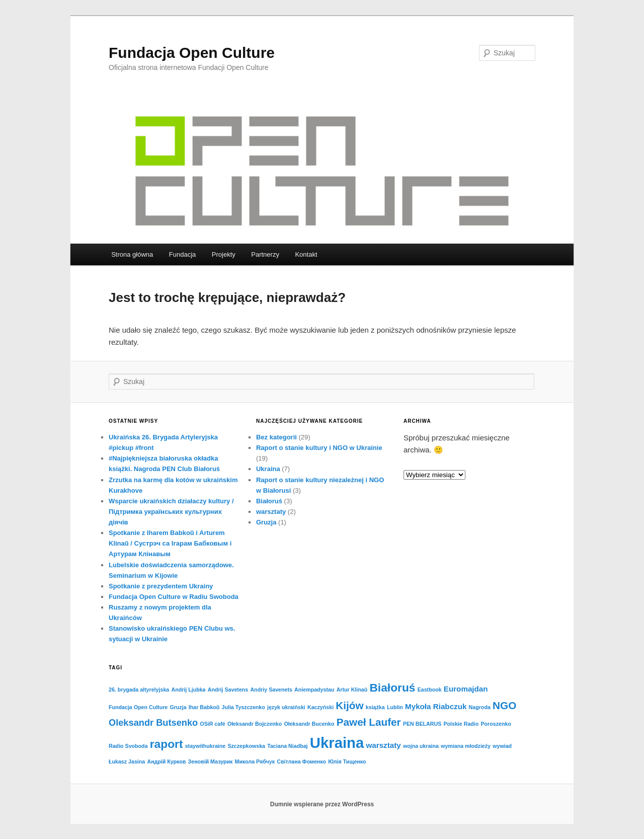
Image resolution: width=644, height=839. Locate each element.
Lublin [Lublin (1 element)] (395, 707)
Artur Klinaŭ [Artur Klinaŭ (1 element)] (352, 690)
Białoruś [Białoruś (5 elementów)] (392, 688)
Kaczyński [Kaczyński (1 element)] (320, 707)
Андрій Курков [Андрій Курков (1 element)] (166, 761)
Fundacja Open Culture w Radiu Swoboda (174, 597)
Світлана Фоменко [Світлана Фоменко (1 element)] (301, 761)
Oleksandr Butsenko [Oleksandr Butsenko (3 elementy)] (153, 722)
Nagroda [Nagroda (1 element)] (480, 707)
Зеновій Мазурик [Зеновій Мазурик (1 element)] (211, 761)
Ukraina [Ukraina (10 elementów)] (337, 743)
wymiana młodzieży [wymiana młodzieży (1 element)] (466, 746)
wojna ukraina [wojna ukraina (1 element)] (421, 746)
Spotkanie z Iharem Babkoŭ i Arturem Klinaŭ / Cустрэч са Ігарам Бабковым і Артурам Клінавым (170, 543)
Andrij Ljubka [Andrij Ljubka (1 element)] (188, 690)
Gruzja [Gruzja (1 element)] (178, 707)
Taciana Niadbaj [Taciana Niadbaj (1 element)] (287, 746)
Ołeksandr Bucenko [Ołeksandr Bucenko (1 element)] (309, 724)
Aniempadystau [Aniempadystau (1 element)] (314, 690)
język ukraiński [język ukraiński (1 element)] (286, 707)
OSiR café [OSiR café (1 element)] (212, 724)
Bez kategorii (276, 437)
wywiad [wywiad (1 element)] (502, 746)
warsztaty (271, 512)
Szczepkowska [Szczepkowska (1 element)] (246, 746)
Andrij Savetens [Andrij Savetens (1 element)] (228, 690)
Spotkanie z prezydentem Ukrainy (161, 586)
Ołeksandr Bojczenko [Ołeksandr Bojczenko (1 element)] (255, 724)
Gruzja (266, 522)
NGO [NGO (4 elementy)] (504, 705)
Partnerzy (265, 254)
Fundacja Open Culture (192, 53)
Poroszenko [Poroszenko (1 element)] (496, 724)
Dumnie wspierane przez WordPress (322, 804)
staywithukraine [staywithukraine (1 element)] (206, 746)
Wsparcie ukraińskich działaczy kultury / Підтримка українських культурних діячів (171, 512)
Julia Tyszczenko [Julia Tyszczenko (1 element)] (244, 707)
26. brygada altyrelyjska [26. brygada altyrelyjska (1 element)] (139, 690)
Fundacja (182, 254)
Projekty (224, 254)
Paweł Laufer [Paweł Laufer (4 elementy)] (369, 722)
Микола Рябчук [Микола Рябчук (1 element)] (255, 761)
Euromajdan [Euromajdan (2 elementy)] (466, 689)
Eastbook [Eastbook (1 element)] (430, 690)
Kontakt (306, 254)
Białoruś (269, 501)
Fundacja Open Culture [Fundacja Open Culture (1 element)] (138, 707)
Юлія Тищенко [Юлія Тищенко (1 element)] (347, 761)
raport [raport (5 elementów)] (167, 744)
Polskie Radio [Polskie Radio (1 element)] (461, 724)
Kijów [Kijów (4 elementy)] (349, 705)
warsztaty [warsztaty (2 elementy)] (384, 745)
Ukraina (268, 469)
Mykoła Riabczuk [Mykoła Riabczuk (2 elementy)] (436, 706)
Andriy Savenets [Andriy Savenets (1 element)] (271, 690)
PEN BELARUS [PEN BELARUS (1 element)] (422, 724)
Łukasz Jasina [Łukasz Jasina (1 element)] (127, 761)
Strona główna (132, 254)
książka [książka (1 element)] (375, 707)
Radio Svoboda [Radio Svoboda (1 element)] (128, 746)
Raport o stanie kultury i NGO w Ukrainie (319, 448)
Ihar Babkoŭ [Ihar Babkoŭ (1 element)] (204, 707)
